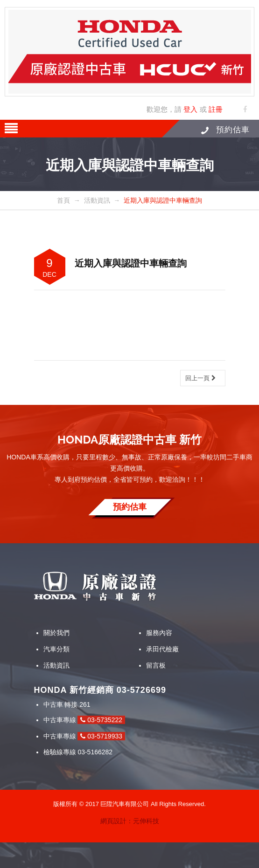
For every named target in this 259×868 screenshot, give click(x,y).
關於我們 (56, 633)
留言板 (156, 665)
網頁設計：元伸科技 (130, 821)
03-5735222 (101, 720)
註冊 (216, 109)
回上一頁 (200, 378)
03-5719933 (101, 736)
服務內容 (159, 633)
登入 (190, 109)
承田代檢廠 (162, 649)
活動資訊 (56, 665)
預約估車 (225, 130)
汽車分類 (56, 649)
